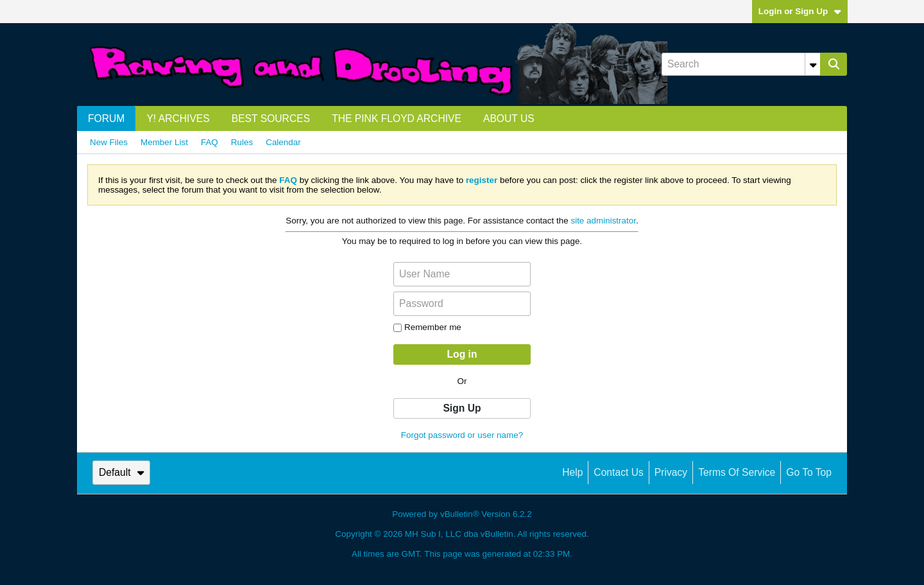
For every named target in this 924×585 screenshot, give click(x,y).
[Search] (741, 64)
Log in (462, 354)
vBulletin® (460, 514)
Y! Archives (178, 118)
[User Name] (462, 274)
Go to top (809, 472)
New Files (109, 142)
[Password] (462, 304)
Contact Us (618, 472)
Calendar (283, 142)
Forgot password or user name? (462, 435)
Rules (242, 142)
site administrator (603, 221)
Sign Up (462, 408)
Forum (106, 118)
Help (572, 472)
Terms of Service (737, 472)
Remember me (427, 327)
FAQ (210, 142)
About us (509, 118)
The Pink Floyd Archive (397, 118)
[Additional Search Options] (813, 64)
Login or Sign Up (800, 11)
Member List (164, 142)
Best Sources (271, 118)
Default (122, 472)
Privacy (671, 472)
